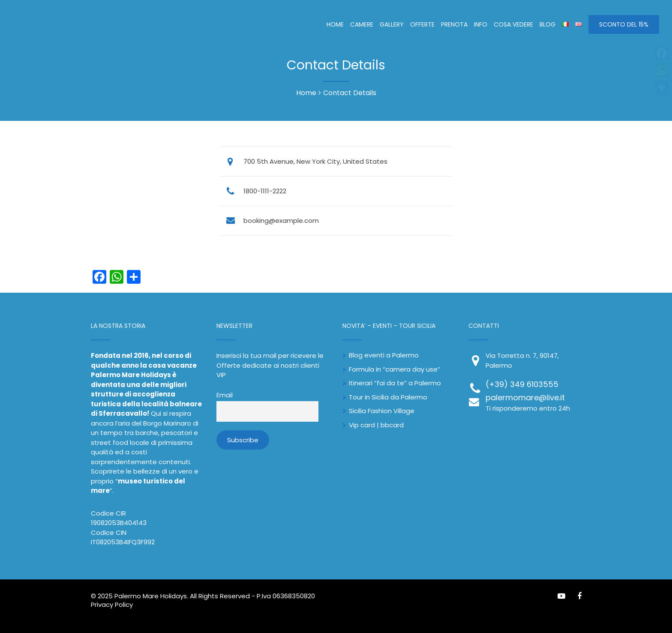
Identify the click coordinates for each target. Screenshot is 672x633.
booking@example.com (281, 220)
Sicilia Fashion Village (382, 411)
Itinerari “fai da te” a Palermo (395, 383)
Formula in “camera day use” (394, 369)
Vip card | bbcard (376, 425)
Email (225, 395)
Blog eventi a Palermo (384, 355)
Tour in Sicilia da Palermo (388, 397)
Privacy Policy (112, 604)
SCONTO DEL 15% (624, 24)
